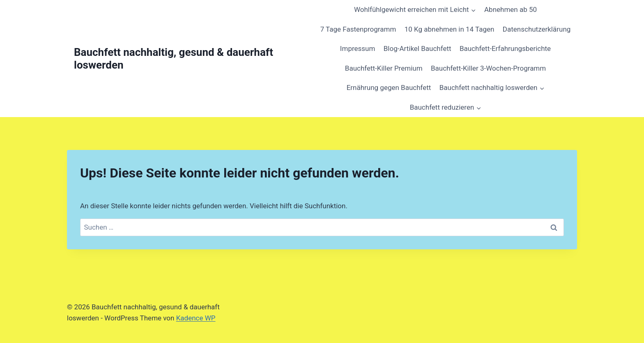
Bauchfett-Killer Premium (384, 68)
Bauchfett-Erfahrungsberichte (505, 48)
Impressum (358, 48)
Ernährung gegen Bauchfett (389, 87)
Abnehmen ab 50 (511, 9)
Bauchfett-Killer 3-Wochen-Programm (488, 68)
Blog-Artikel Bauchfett (417, 48)
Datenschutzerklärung (537, 29)
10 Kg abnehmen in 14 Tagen (450, 29)
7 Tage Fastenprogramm (358, 29)
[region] (107, 274)
